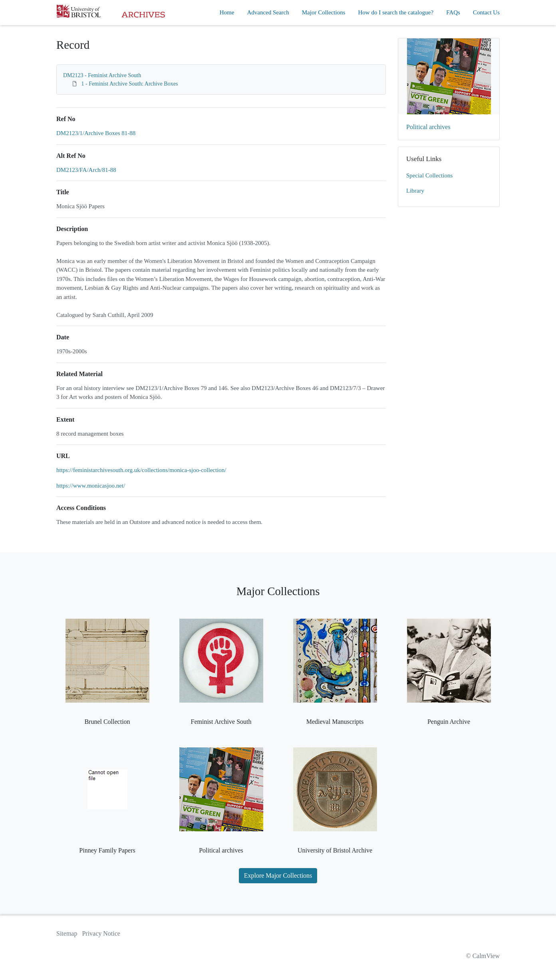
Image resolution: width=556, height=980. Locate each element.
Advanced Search (268, 12)
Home (227, 12)
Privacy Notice (101, 933)
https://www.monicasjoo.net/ (91, 486)
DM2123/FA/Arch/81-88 (86, 170)
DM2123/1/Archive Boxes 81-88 (96, 133)
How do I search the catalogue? (396, 12)
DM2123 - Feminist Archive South (102, 75)
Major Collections (324, 12)
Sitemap (67, 933)
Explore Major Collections (278, 875)
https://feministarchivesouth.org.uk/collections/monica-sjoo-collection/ (141, 470)
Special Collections (429, 175)
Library (415, 191)
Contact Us (486, 12)
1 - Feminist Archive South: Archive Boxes (130, 84)
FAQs (453, 12)
